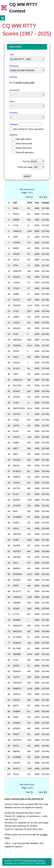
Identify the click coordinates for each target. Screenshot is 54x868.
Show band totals (24, 144)
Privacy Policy (40, 863)
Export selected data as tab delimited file (24, 799)
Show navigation (3, 18)
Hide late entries (23, 139)
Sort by (26, 161)
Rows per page (25, 167)
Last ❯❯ (43, 197)
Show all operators (25, 152)
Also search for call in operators (28, 129)
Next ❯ (30, 197)
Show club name (24, 148)
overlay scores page (25, 82)
